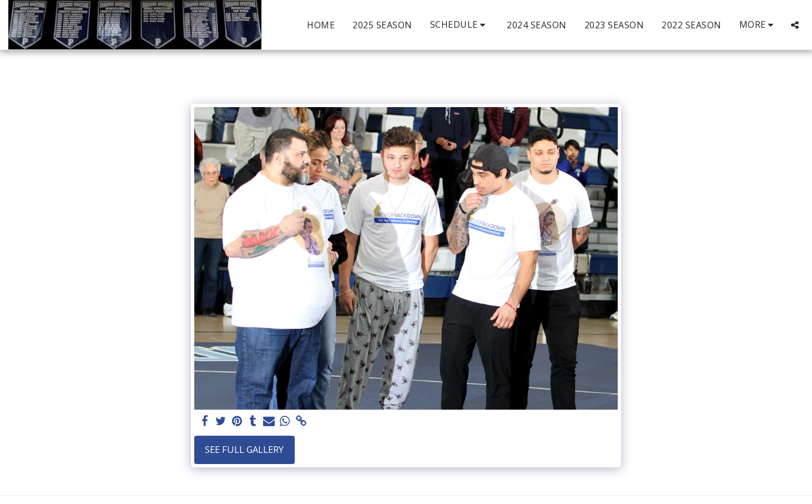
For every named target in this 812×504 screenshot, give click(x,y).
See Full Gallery (244, 449)
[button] (460, 25)
